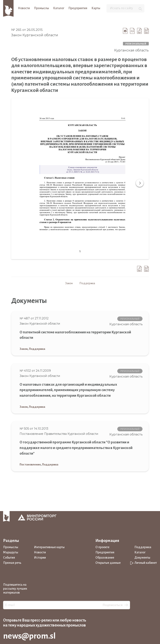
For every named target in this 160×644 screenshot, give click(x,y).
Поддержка (87, 283)
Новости (24, 8)
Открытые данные (108, 563)
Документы (142, 558)
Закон (69, 283)
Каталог (59, 8)
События (9, 558)
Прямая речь (12, 563)
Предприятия (78, 8)
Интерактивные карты (49, 547)
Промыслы (41, 8)
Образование (105, 558)
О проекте (102, 547)
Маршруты (11, 552)
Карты (96, 8)
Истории (40, 558)
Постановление (30, 465)
